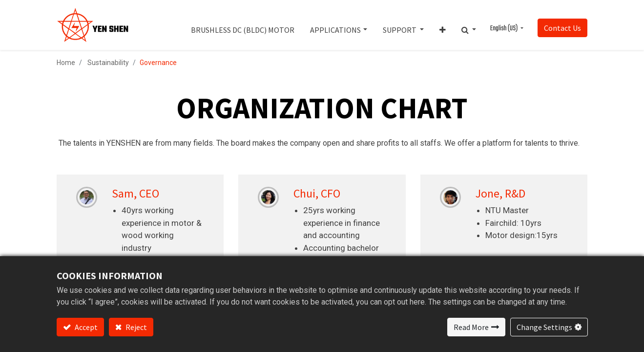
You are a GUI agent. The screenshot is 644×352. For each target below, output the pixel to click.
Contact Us (562, 28)
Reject (135, 327)
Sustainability (108, 63)
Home (66, 63)
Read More (471, 327)
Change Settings (544, 327)
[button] (443, 25)
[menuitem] (243, 25)
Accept (85, 327)
